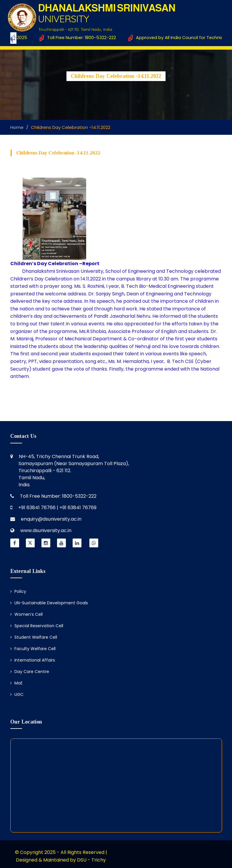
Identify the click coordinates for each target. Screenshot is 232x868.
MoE (16, 683)
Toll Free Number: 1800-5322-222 (79, 38)
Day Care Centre (30, 672)
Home (17, 127)
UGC (17, 694)
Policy (18, 591)
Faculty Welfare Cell (33, 649)
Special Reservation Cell (37, 626)
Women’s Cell (26, 614)
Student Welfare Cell (34, 637)
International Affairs (33, 660)
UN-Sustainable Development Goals (49, 603)
